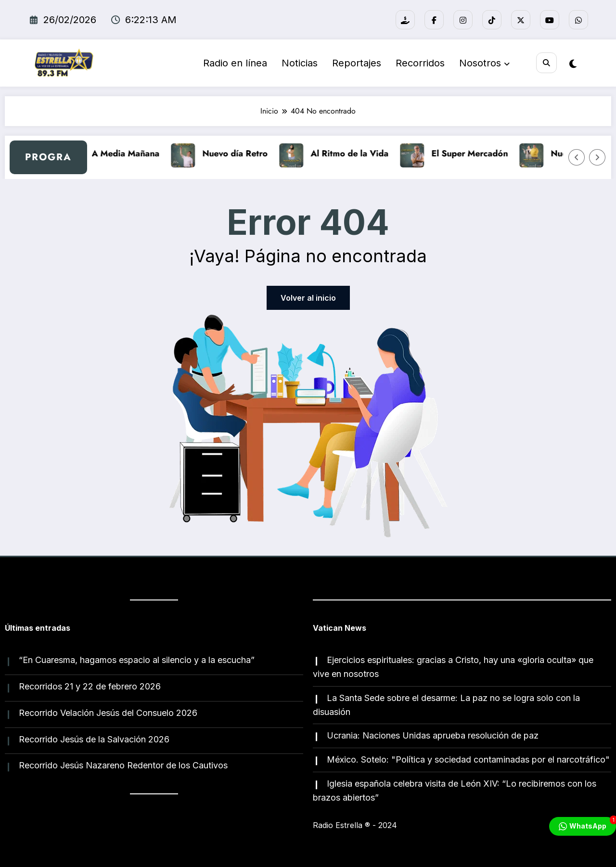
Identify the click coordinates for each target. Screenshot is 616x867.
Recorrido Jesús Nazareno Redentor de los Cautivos (123, 765)
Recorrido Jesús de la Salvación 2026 (94, 739)
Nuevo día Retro (241, 153)
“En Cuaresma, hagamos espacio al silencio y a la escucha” (137, 660)
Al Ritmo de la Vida (355, 153)
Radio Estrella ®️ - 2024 (355, 825)
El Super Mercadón (475, 153)
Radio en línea (233, 63)
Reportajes (355, 63)
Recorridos (418, 63)
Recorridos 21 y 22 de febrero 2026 (90, 686)
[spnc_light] (573, 64)
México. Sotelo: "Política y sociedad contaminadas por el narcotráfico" (468, 759)
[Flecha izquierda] (577, 157)
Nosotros (482, 63)
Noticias (298, 63)
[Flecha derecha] (597, 157)
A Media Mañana (131, 153)
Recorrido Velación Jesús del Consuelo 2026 (108, 713)
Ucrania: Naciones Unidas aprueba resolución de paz (433, 735)
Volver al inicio (308, 298)
